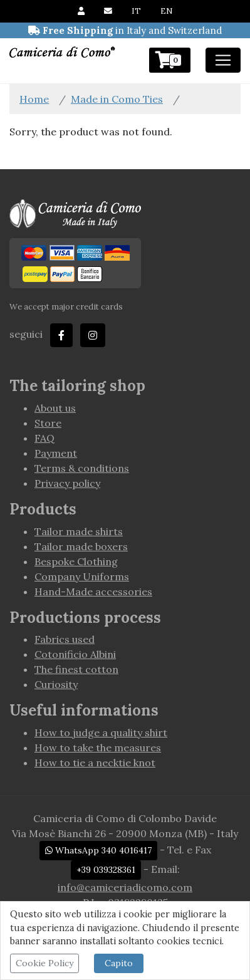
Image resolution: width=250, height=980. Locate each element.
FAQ (44, 438)
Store (48, 423)
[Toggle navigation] (223, 60)
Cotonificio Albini (75, 654)
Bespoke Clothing (76, 561)
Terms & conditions (82, 468)
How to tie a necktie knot (95, 763)
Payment (56, 453)
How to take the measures (98, 748)
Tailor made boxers (81, 546)
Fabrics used (65, 639)
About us (55, 408)
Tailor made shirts (79, 531)
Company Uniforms (82, 576)
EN (166, 11)
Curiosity (56, 684)
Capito (119, 963)
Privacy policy (67, 483)
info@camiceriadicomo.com (125, 887)
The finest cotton (76, 669)
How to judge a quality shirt (101, 732)
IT (136, 11)
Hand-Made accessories (93, 592)
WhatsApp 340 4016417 (98, 850)
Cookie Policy (44, 963)
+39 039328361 (106, 870)
